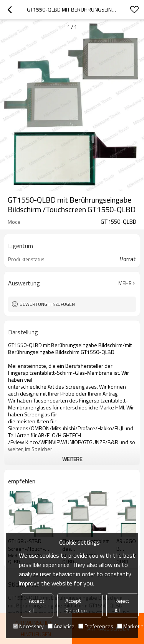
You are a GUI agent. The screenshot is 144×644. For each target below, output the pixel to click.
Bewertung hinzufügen (47, 304)
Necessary (28, 626)
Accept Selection (76, 605)
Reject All (122, 605)
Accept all (36, 605)
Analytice (61, 626)
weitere (72, 459)
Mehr (125, 283)
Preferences (96, 626)
